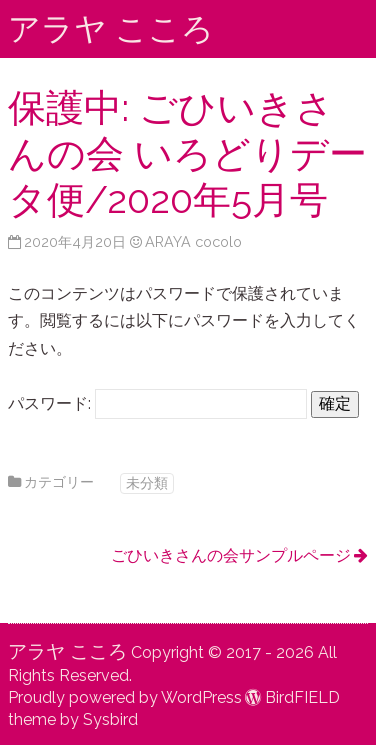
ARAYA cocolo (193, 241)
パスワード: (157, 403)
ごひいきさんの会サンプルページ (231, 555)
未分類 (147, 482)
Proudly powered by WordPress (125, 697)
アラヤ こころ (111, 28)
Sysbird (110, 719)
